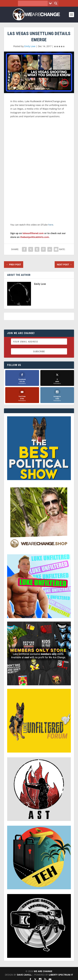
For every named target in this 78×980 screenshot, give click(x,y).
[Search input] (34, 3)
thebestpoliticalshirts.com (35, 237)
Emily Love (30, 46)
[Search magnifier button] (56, 3)
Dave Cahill (24, 975)
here (51, 225)
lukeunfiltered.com (33, 233)
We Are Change (43, 971)
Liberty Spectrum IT (61, 975)
